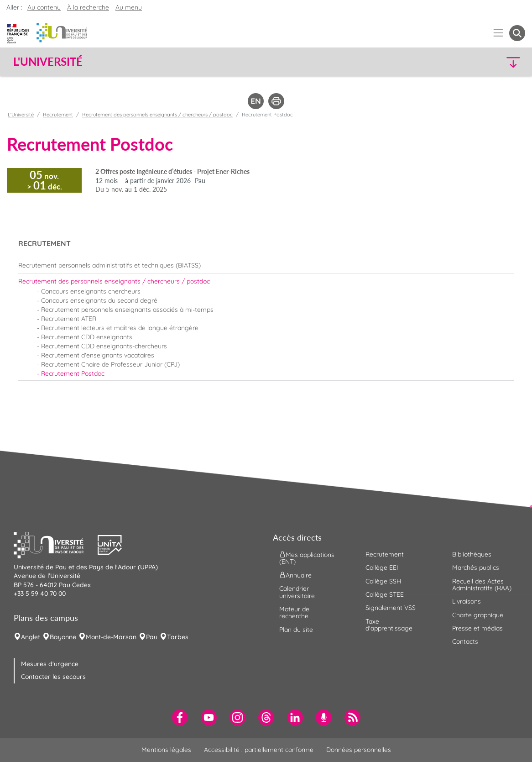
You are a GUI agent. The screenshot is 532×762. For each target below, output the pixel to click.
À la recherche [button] (88, 7)
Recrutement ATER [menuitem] (69, 319)
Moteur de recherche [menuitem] (294, 612)
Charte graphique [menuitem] (478, 615)
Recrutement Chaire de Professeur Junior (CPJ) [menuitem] (110, 364)
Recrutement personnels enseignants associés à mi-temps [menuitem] (127, 310)
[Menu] (498, 33)
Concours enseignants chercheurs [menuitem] (91, 291)
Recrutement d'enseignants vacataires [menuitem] (98, 355)
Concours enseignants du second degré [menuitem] (99, 300)
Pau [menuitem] (152, 637)
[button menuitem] (517, 33)
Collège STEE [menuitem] (385, 594)
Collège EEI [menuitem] (382, 568)
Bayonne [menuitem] (63, 637)
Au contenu (44, 7)
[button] (462, 62)
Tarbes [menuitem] (178, 637)
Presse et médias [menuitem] (477, 628)
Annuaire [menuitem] (295, 575)
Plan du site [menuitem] (296, 630)
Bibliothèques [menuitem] (472, 554)
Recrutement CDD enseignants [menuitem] (87, 337)
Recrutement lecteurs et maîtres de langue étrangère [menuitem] (120, 328)
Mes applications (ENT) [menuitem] (307, 558)
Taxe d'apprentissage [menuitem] (389, 625)
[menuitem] (266, 265)
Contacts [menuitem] (465, 641)
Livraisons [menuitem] (467, 601)
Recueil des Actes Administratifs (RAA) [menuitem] (482, 585)
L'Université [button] (48, 62)
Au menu (129, 7)
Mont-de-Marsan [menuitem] (111, 637)
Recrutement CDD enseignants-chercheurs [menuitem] (104, 346)
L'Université (21, 115)
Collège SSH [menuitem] (383, 581)
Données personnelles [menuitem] (359, 750)
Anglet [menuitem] (31, 637)
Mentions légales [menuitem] (166, 750)
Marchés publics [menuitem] (476, 568)
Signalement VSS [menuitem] (391, 608)
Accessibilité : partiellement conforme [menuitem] (259, 750)
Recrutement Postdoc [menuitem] (73, 373)
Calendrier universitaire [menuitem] (297, 592)
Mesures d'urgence (50, 664)
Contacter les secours (53, 677)
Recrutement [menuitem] (385, 554)
